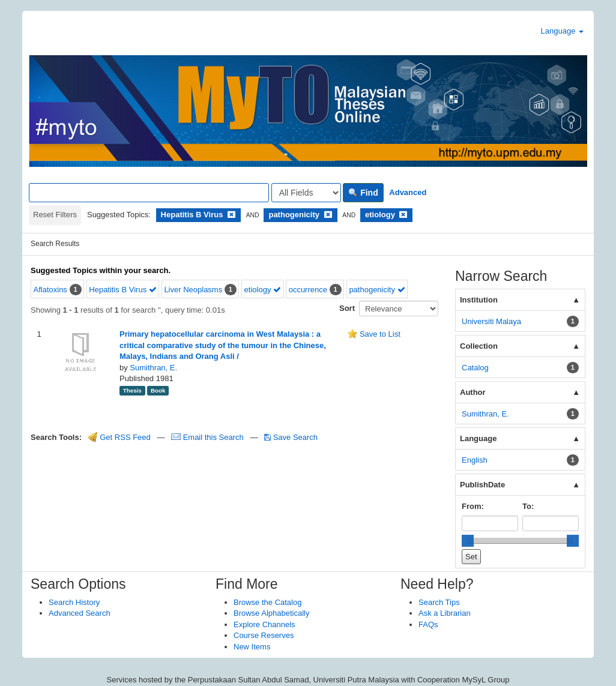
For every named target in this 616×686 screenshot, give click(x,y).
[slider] (468, 541)
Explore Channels (264, 624)
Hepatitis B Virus (122, 290)
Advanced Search (80, 613)
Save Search (291, 437)
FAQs (428, 624)
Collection (479, 346)
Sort (347, 308)
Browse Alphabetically (271, 613)
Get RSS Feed (119, 437)
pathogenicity (377, 290)
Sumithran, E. (153, 368)
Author (473, 392)
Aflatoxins (50, 290)
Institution (479, 300)
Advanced (408, 192)
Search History (74, 602)
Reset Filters (55, 215)
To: (528, 506)
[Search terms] (149, 193)
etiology (263, 290)
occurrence (308, 290)
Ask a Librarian (445, 613)
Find (363, 193)
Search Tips (439, 602)
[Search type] (306, 193)
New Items (252, 647)
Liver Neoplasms (193, 290)
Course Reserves (264, 635)
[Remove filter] (231, 215)
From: (473, 506)
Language (562, 31)
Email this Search (208, 437)
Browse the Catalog (267, 602)
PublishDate (482, 485)
